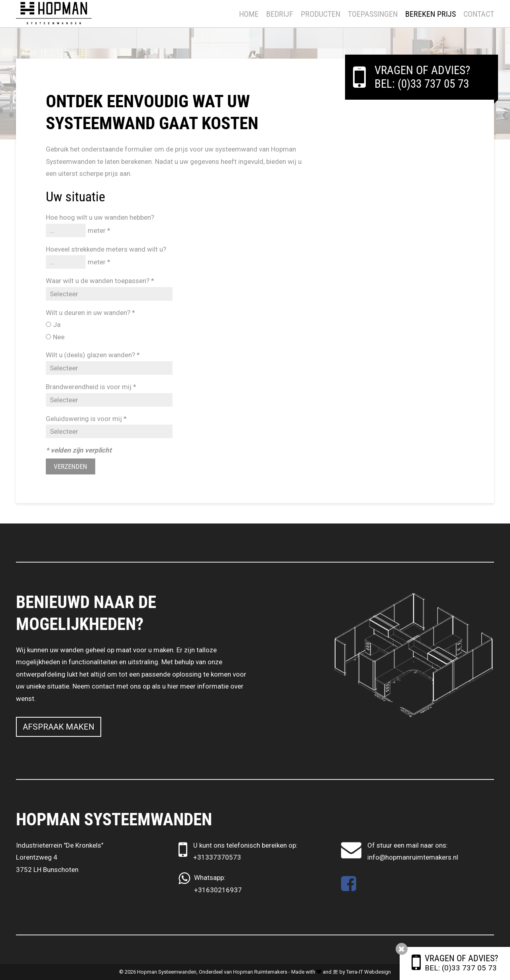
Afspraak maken (59, 727)
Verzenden (71, 466)
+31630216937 (218, 890)
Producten (321, 14)
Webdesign (378, 972)
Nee (59, 337)
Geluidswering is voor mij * (86, 419)
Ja (57, 325)
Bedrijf (280, 14)
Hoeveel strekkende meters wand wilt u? (106, 249)
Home (249, 14)
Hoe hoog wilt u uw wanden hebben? (100, 217)
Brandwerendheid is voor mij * (91, 387)
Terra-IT (355, 972)
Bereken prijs (431, 14)
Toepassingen (373, 14)
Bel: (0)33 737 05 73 (461, 968)
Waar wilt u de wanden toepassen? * (100, 281)
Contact (479, 14)
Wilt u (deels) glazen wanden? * (93, 355)
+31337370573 (217, 857)
